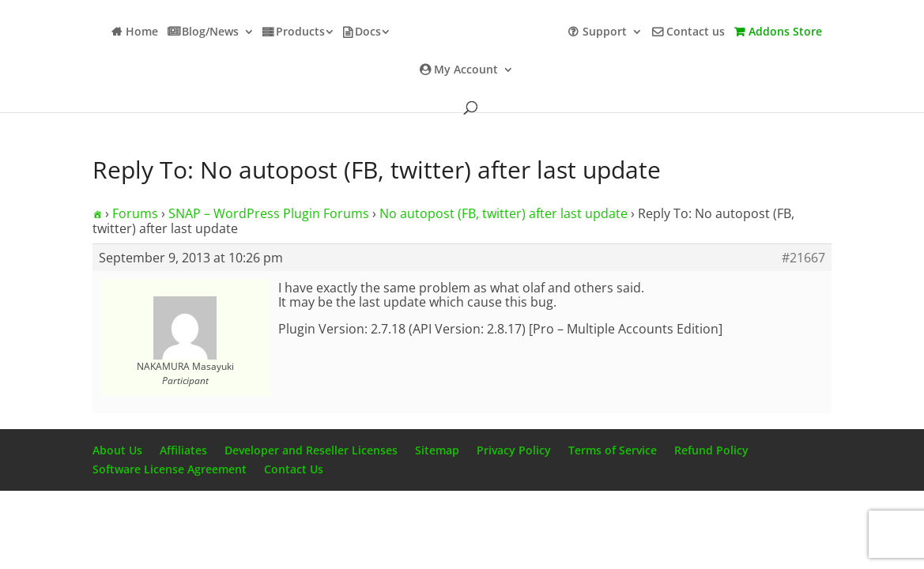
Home (142, 32)
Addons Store (785, 32)
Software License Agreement (170, 469)
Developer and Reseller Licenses (311, 450)
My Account (466, 70)
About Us (117, 450)
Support (605, 32)
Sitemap (437, 450)
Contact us (696, 32)
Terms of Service (613, 450)
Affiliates (183, 450)
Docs (368, 32)
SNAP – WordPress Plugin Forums (269, 213)
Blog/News (210, 32)
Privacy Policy (514, 450)
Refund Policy (711, 450)
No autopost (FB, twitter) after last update (503, 213)
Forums (135, 213)
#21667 (803, 258)
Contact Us (294, 469)
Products (300, 32)
